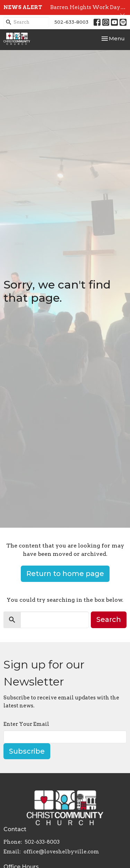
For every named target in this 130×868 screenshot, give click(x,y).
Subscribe (27, 751)
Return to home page (65, 574)
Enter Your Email (26, 724)
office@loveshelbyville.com (61, 852)
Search (109, 619)
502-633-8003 (71, 22)
